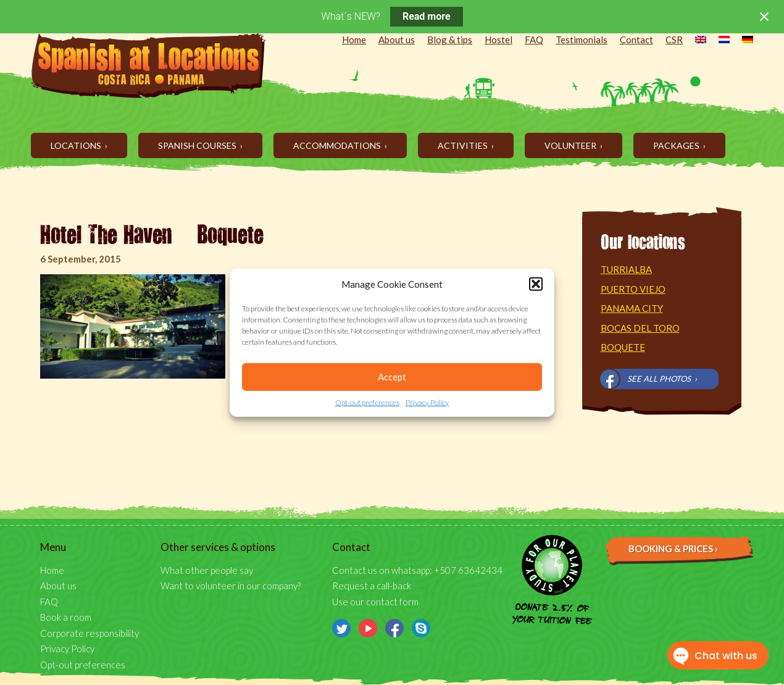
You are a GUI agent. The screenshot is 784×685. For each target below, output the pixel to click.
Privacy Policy (427, 402)
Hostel (498, 40)
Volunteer (571, 145)
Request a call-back (372, 586)
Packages (677, 145)
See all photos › (662, 379)
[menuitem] (694, 41)
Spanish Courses (198, 145)
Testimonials (582, 40)
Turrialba (626, 269)
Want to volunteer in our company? (231, 586)
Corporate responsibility (90, 633)
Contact (636, 40)
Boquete (623, 347)
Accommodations (338, 145)
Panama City (632, 308)
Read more (427, 16)
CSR (674, 40)
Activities (464, 145)
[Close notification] (764, 17)
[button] (536, 284)
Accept (392, 377)
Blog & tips (450, 40)
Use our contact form (375, 602)
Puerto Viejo (633, 289)
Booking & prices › (673, 548)
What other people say (207, 570)
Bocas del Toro (640, 328)
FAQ (534, 40)
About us (397, 40)
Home (354, 40)
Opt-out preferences (367, 402)
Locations (77, 145)
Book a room (66, 617)
